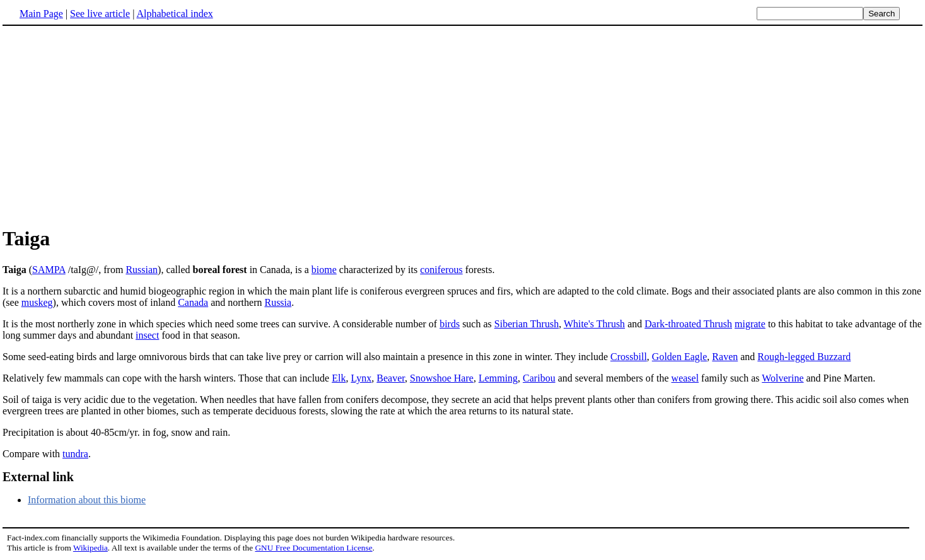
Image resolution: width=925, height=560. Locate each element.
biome (324, 270)
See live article (100, 14)
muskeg (37, 302)
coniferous (441, 270)
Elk (339, 378)
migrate (750, 324)
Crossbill (629, 357)
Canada (193, 302)
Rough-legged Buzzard (804, 357)
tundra (75, 454)
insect (147, 335)
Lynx (361, 378)
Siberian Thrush (526, 324)
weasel (685, 378)
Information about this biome (87, 500)
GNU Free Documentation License (313, 548)
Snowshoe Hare (442, 378)
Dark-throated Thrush (688, 324)
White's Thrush (594, 324)
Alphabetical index (174, 14)
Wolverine (782, 378)
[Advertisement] (108, 125)
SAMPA (49, 270)
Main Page (41, 14)
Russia (278, 302)
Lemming (498, 378)
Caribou (539, 378)
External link (38, 477)
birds (450, 324)
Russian (142, 270)
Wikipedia (90, 548)
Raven (725, 357)
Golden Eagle (680, 357)
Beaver (391, 378)
